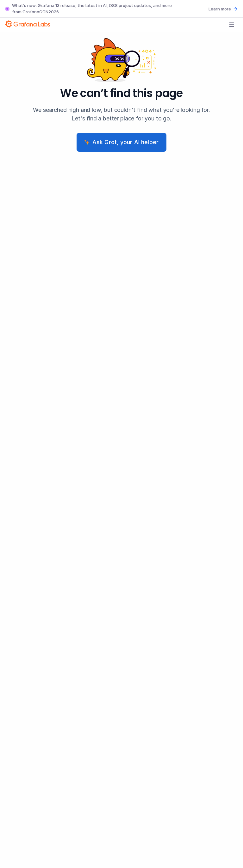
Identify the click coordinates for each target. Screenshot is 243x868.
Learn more (223, 9)
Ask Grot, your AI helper (122, 142)
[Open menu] (232, 25)
